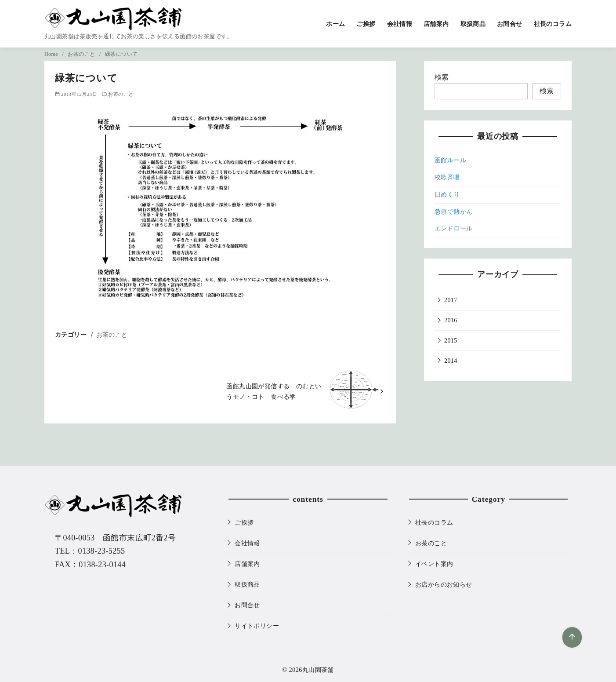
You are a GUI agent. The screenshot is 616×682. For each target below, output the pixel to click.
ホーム (335, 24)
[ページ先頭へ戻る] (572, 637)
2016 (451, 320)
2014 (451, 361)
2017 (451, 300)
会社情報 (400, 24)
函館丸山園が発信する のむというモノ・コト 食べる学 (274, 391)
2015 (451, 341)
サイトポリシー (257, 626)
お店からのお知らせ (444, 584)
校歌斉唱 (447, 177)
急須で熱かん (453, 212)
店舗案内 (436, 24)
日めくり (447, 195)
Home (52, 54)
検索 (442, 77)
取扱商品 (473, 24)
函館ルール (450, 160)
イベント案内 (434, 564)
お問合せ (510, 24)
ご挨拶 (366, 24)
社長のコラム (553, 24)
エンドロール (453, 228)
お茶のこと (82, 54)
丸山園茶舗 (318, 670)
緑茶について (121, 54)
